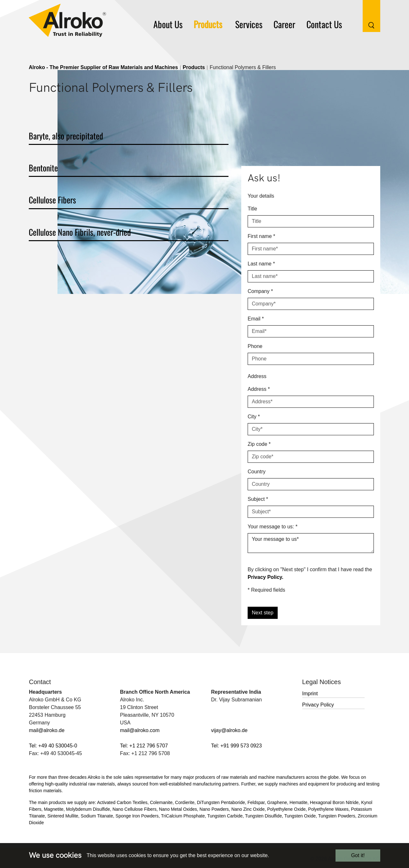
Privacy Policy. (266, 577)
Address (259, 389)
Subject (258, 499)
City (254, 417)
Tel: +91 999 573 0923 (237, 746)
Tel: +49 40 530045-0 (53, 746)
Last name (261, 264)
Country (257, 472)
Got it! (358, 855)
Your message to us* (311, 543)
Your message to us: (273, 527)
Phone (255, 346)
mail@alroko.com (140, 730)
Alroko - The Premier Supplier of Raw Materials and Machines (103, 67)
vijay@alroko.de (229, 730)
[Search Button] (367, 16)
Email (256, 319)
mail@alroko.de (47, 730)
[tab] (129, 137)
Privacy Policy (318, 705)
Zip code (259, 444)
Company (260, 291)
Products (194, 67)
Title (252, 209)
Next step (263, 613)
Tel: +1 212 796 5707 (144, 746)
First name (261, 236)
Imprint (310, 694)
